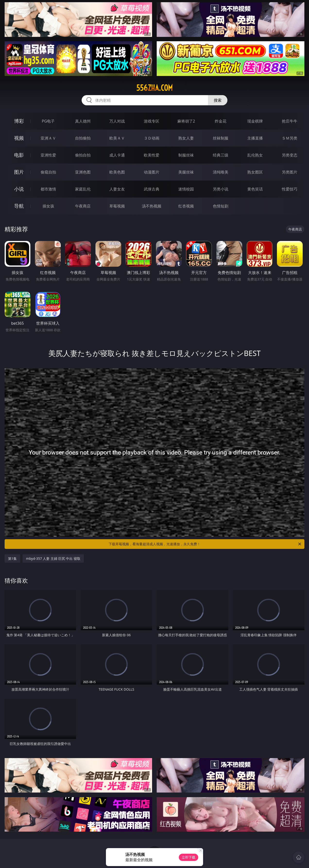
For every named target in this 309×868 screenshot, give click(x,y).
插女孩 (48, 206)
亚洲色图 (83, 172)
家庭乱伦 (83, 189)
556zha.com (154, 88)
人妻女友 (117, 189)
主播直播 (255, 138)
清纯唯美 (221, 172)
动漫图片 (152, 172)
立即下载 (189, 857)
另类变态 (290, 155)
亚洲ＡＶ (48, 138)
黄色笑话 (255, 189)
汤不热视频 (152, 206)
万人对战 (117, 121)
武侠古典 (152, 189)
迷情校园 (186, 189)
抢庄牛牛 (290, 121)
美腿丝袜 (186, 172)
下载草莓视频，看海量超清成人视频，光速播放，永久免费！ (205, 544)
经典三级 (221, 155)
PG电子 (48, 121)
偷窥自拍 (48, 172)
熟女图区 (255, 172)
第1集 (12, 558)
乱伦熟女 (255, 155)
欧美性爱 (152, 155)
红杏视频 (186, 206)
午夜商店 (83, 206)
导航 (19, 206)
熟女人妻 (186, 138)
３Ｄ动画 (152, 138)
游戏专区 (152, 121)
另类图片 (290, 172)
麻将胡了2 (186, 121)
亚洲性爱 (48, 155)
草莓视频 (117, 206)
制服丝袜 (186, 155)
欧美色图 (117, 172)
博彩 (19, 121)
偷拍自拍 (83, 155)
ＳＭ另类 (290, 138)
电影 (19, 155)
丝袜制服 (221, 138)
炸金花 (221, 121)
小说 (19, 189)
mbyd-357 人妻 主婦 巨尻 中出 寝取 (53, 558)
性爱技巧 (290, 189)
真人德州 (83, 121)
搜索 (218, 100)
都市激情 (48, 189)
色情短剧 (221, 206)
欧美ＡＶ (117, 138)
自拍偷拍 (83, 138)
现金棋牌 (255, 121)
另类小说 (221, 189)
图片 (19, 172)
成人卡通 (117, 155)
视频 (19, 138)
